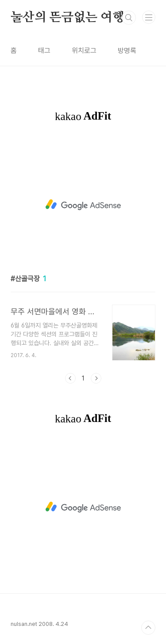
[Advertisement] (83, 205)
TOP (148, 628)
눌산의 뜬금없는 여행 (68, 18)
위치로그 (84, 51)
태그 (44, 51)
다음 (96, 378)
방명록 (127, 51)
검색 (129, 18)
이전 (70, 378)
